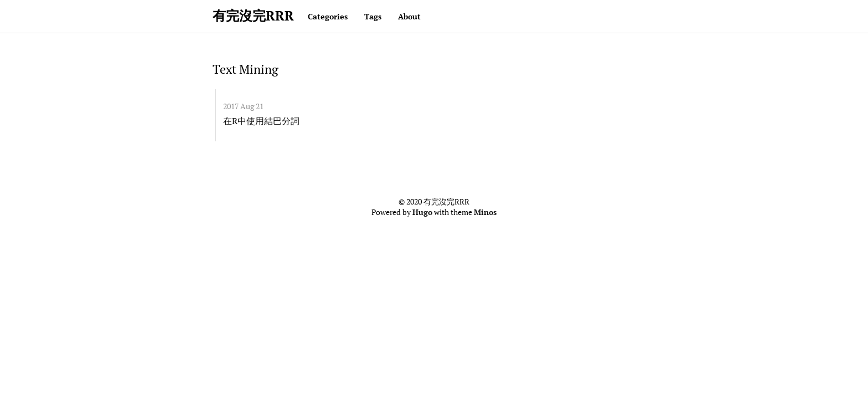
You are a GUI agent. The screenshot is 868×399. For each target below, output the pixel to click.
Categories (328, 16)
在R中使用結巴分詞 (261, 121)
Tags (373, 16)
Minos (485, 212)
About (409, 16)
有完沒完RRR (253, 16)
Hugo (422, 212)
